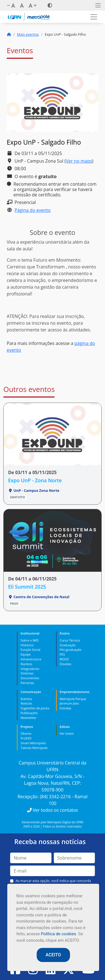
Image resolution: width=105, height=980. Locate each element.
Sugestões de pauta (35, 708)
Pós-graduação (70, 650)
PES (62, 654)
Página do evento (33, 210)
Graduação (68, 645)
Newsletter (28, 718)
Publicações (29, 713)
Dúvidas (66, 664)
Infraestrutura (31, 659)
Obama (26, 733)
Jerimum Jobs (69, 703)
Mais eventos (28, 34)
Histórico (27, 645)
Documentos (30, 678)
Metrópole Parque (73, 699)
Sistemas (27, 673)
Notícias (26, 703)
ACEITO (53, 955)
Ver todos (67, 733)
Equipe (25, 654)
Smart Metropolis (33, 743)
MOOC (65, 659)
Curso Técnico (70, 640)
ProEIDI (26, 738)
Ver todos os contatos (53, 810)
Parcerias (27, 683)
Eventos (26, 699)
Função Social (30, 650)
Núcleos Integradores (30, 666)
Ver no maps (79, 161)
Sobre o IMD (29, 640)
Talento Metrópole (34, 748)
